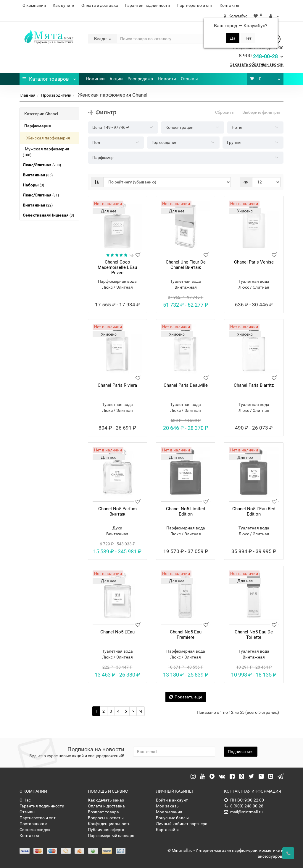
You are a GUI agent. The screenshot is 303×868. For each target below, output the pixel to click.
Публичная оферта (106, 830)
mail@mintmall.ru (243, 812)
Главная (28, 95)
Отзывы (189, 79)
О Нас (25, 800)
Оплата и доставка (100, 5)
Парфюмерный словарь (111, 836)
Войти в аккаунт (172, 800)
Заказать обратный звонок (257, 64)
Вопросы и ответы (106, 818)
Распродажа (140, 79)
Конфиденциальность (109, 824)
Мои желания (169, 812)
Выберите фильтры (261, 112)
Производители (56, 95)
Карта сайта (168, 830)
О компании (34, 5)
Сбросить (224, 112)
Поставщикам (33, 824)
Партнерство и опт (195, 5)
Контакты (229, 5)
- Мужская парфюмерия (46, 152)
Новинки (95, 79)
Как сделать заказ (106, 800)
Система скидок (35, 830)
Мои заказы (168, 806)
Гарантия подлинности (148, 5)
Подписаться (241, 752)
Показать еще (186, 697)
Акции (116, 79)
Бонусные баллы (172, 818)
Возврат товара (103, 812)
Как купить (64, 5)
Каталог (49, 77)
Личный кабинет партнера (182, 824)
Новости (167, 79)
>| (141, 711)
